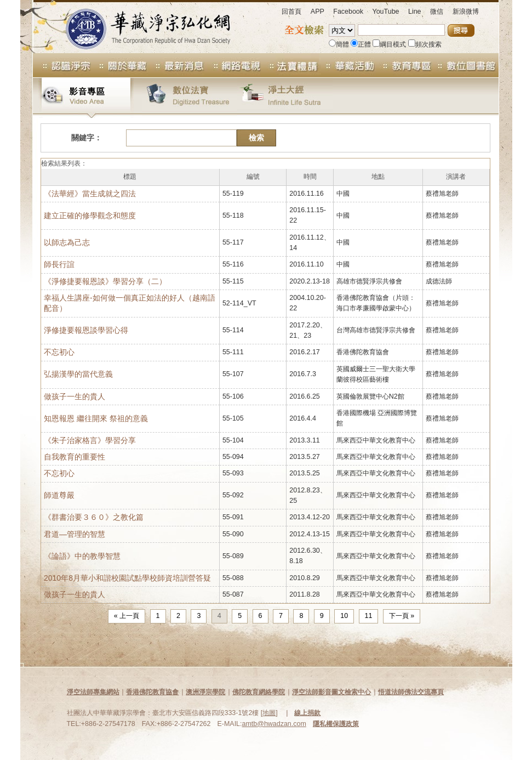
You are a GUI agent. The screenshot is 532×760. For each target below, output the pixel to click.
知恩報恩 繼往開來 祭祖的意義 (96, 418)
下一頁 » (402, 616)
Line (415, 12)
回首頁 (291, 12)
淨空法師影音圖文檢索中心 (331, 692)
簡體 (339, 44)
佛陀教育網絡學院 (259, 692)
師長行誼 (59, 264)
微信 (437, 12)
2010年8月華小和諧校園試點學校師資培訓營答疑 (127, 578)
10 (344, 616)
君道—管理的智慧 (75, 534)
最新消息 (176, 65)
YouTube (386, 12)
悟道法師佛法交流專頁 (411, 692)
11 (369, 616)
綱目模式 (389, 44)
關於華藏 (119, 65)
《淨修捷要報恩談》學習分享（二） (105, 281)
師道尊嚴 (59, 495)
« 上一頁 (127, 616)
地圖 (269, 713)
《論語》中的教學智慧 (82, 556)
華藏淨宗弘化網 (137, 27)
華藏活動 (347, 65)
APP (318, 12)
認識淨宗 (62, 65)
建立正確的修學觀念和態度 (90, 215)
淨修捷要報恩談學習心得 (86, 330)
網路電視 (233, 65)
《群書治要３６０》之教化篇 (94, 517)
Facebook (348, 12)
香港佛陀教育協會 (152, 692)
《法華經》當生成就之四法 (90, 194)
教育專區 (404, 65)
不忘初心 (59, 352)
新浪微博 (466, 12)
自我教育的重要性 (75, 457)
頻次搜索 (425, 44)
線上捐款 (307, 713)
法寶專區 (290, 65)
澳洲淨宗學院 (205, 692)
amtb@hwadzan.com (274, 724)
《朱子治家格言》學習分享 (90, 440)
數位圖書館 (466, 65)
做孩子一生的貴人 (75, 396)
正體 (361, 44)
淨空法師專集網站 (93, 692)
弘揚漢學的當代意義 (78, 374)
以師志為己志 (67, 242)
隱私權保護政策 (336, 724)
